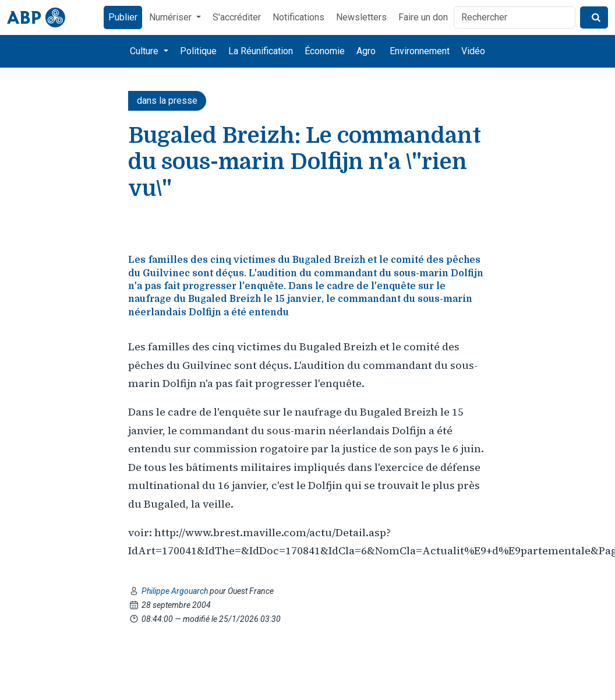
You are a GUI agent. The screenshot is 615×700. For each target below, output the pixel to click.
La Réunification (261, 51)
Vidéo (473, 51)
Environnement (420, 51)
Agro (366, 51)
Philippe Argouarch (176, 591)
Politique (198, 51)
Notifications (298, 17)
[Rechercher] (515, 17)
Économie (325, 51)
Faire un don (423, 17)
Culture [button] (145, 51)
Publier (123, 17)
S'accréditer (237, 17)
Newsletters (361, 17)
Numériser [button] (172, 17)
